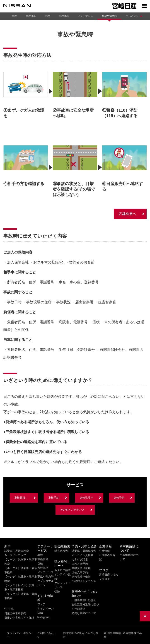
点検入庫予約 (80, 572)
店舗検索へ (127, 214)
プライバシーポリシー (19, 635)
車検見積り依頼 (81, 568)
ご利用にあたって (47, 635)
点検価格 (64, 16)
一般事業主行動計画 (84, 600)
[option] (26, 94)
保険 (57, 592)
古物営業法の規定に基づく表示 (80, 635)
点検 (47, 16)
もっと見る (132, 16)
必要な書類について (84, 613)
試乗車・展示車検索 (17, 551)
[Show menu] (144, 6)
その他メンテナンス (72, 510)
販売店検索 (61, 551)
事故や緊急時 (109, 16)
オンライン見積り (82, 555)
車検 (14, 16)
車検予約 (54, 498)
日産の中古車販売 (15, 613)
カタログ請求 (63, 570)
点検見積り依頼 (81, 577)
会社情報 (104, 551)
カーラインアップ (15, 555)
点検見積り (86, 498)
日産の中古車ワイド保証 (19, 618)
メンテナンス (85, 16)
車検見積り (21, 498)
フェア (41, 604)
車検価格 (31, 16)
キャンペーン (46, 609)
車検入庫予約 (80, 564)
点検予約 (119, 498)
